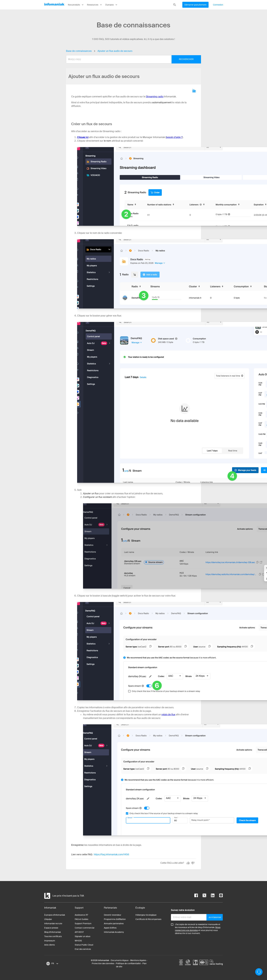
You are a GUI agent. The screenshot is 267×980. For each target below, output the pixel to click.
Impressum (50, 941)
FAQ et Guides (81, 919)
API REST (79, 932)
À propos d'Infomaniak (55, 915)
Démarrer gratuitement (195, 5)
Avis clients (50, 945)
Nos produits (76, 5)
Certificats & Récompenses (148, 919)
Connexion (218, 5)
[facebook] (196, 896)
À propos (112, 5)
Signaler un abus (83, 936)
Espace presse (51, 928)
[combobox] (131, 59)
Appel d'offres (110, 928)
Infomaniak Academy (114, 932)
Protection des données (103, 963)
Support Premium (83, 923)
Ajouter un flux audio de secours (115, 51)
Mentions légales (138, 960)
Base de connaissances (79, 51)
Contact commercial (85, 928)
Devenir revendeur (113, 915)
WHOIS (78, 941)
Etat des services (83, 949)
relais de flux (168, 715)
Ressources (95, 5)
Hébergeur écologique (146, 915)
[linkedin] (210, 896)
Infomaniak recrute (53, 923)
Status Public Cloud (84, 945)
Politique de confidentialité (128, 963)
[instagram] (219, 896)
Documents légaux (120, 960)
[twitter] (202, 896)
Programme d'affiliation (115, 919)
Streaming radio (155, 97)
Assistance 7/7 (81, 915)
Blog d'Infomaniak (53, 932)
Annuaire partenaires (114, 923)
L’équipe (48, 919)
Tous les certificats (53, 936)
